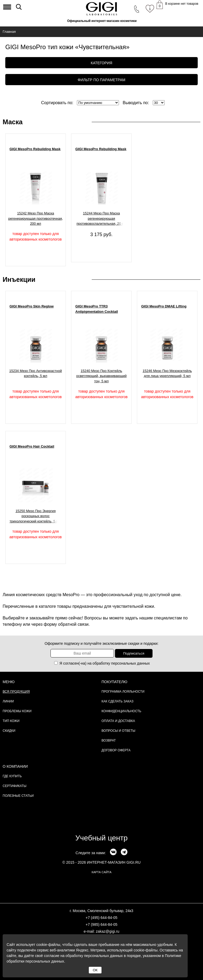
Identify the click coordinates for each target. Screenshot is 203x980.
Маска (13, 122)
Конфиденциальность (121, 711)
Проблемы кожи (17, 711)
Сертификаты (15, 786)
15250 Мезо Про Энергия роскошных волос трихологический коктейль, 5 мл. (36, 516)
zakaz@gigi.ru (107, 931)
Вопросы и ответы (118, 731)
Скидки (9, 731)
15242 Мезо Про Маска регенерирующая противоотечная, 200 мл (36, 218)
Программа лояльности (123, 692)
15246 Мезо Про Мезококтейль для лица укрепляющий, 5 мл (167, 373)
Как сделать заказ (117, 701)
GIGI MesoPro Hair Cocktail (32, 446)
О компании (15, 766)
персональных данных (131, 663)
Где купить (12, 776)
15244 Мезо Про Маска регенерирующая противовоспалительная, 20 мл (101, 218)
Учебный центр (101, 838)
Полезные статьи (18, 796)
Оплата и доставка (118, 721)
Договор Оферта (116, 750)
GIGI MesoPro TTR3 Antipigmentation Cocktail (97, 309)
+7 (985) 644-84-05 (101, 924)
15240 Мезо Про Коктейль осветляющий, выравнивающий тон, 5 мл (101, 376)
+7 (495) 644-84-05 (101, 918)
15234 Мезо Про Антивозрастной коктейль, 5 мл (36, 373)
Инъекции (19, 279)
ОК (95, 970)
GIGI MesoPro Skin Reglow (32, 306)
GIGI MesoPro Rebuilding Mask (35, 149)
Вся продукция (16, 692)
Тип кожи (11, 721)
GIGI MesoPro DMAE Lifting (164, 306)
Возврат (109, 740)
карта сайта (101, 872)
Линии (8, 701)
